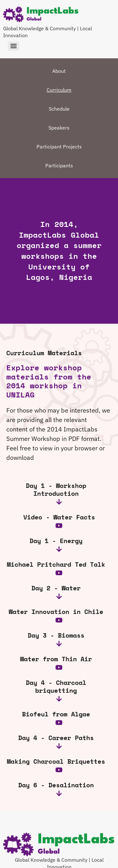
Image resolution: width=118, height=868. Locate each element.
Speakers (59, 128)
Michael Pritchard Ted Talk (56, 564)
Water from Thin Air (56, 659)
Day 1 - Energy (56, 541)
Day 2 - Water (56, 588)
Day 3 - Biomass (56, 635)
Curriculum (59, 90)
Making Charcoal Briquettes (56, 761)
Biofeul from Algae (56, 714)
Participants (59, 165)
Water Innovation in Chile (56, 612)
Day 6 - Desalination (56, 785)
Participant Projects (59, 147)
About (59, 71)
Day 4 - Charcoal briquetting (56, 686)
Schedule (59, 109)
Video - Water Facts (59, 517)
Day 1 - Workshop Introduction (56, 489)
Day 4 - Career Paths (56, 738)
